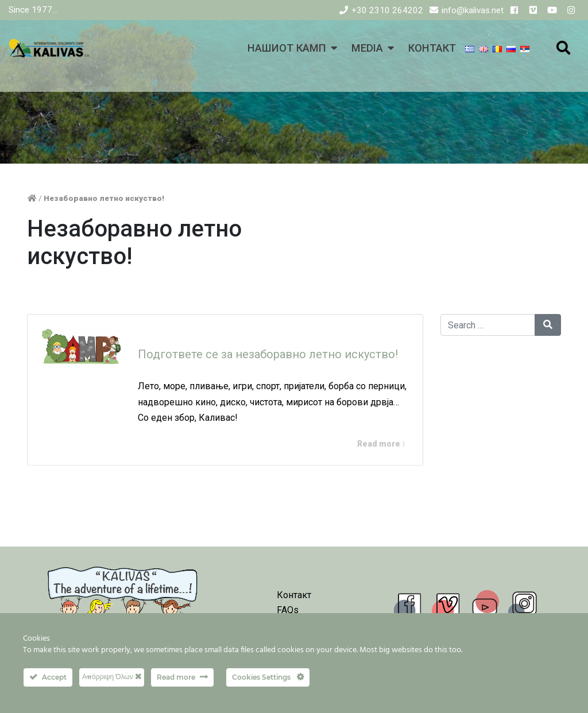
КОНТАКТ (432, 48)
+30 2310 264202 (387, 10)
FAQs (288, 610)
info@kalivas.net (473, 10)
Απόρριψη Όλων (112, 677)
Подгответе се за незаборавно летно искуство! (268, 354)
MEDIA (367, 48)
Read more (380, 444)
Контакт (294, 595)
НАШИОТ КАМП (287, 48)
